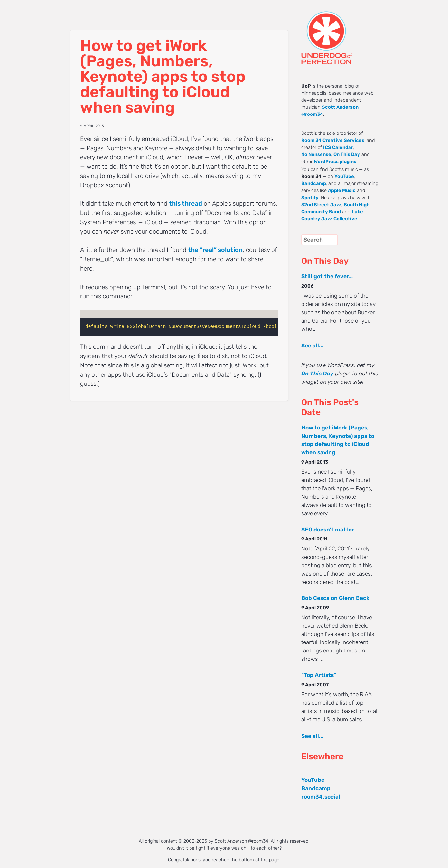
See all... (313, 346)
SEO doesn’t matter (328, 530)
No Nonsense (316, 154)
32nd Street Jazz (321, 205)
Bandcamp (314, 183)
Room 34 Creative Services (333, 140)
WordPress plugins (335, 162)
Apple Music (342, 190)
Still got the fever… (327, 276)
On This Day (347, 154)
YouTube (344, 176)
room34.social (321, 797)
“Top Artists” (319, 675)
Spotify (310, 198)
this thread (186, 203)
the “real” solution (215, 250)
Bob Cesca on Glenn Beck (335, 598)
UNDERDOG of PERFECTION (338, 32)
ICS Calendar (338, 147)
